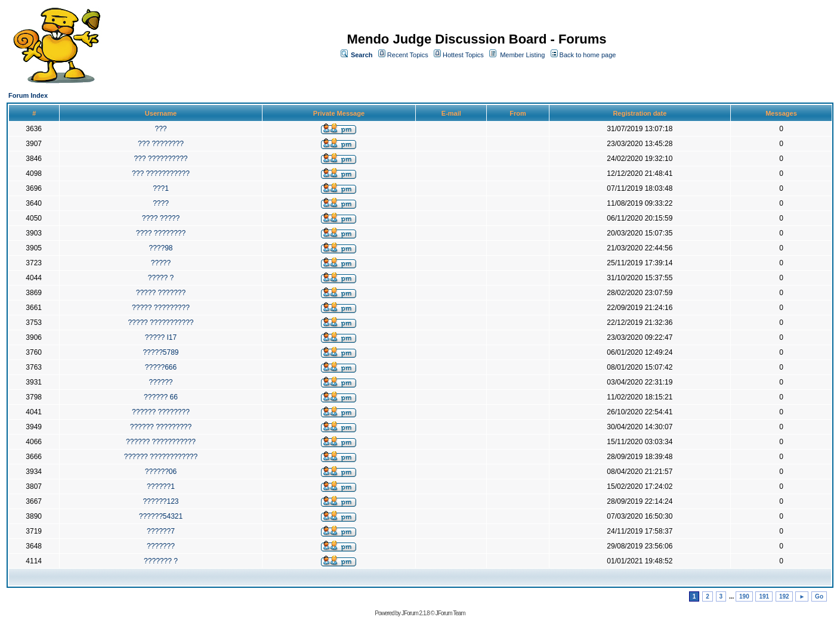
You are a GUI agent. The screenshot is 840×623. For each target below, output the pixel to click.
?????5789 (160, 352)
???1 (161, 188)
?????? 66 (161, 397)
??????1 (161, 486)
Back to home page (588, 55)
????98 (160, 248)
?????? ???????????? (161, 457)
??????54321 (161, 516)
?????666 (161, 367)
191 (764, 596)
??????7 (161, 531)
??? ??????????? (161, 173)
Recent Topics (408, 55)
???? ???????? (161, 233)
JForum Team (450, 613)
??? (160, 129)
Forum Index (28, 95)
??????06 (161, 472)
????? (161, 263)
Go (819, 596)
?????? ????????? (161, 427)
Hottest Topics (463, 55)
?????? (160, 382)
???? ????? (161, 218)
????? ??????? (161, 293)
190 (744, 596)
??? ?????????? (160, 159)
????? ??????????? (160, 323)
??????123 (160, 501)
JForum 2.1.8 (416, 613)
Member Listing (522, 55)
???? (161, 203)
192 (784, 596)
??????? (161, 546)
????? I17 (161, 337)
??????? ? (161, 561)
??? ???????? (161, 144)
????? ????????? (161, 308)
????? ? (161, 278)
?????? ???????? (161, 412)
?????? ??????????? (161, 442)
